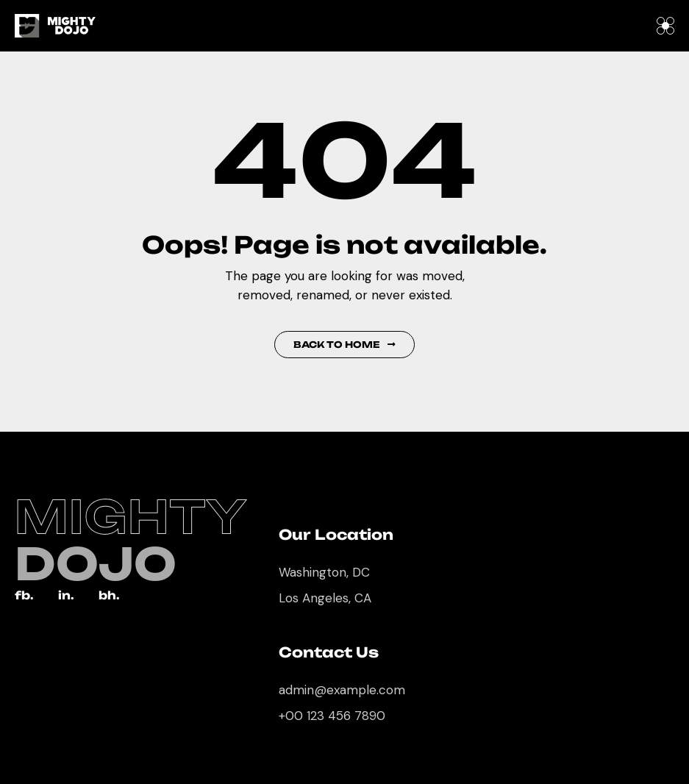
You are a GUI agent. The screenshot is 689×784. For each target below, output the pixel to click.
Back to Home (344, 345)
